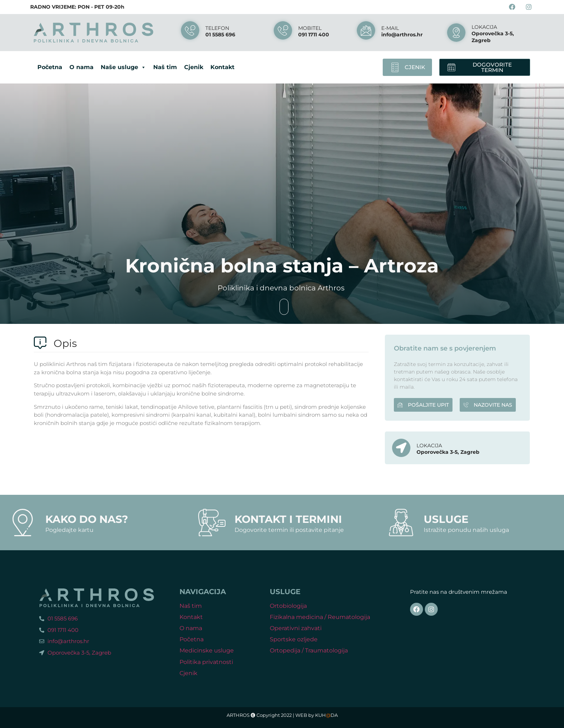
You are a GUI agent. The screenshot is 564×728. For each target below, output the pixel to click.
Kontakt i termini (288, 519)
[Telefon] (190, 30)
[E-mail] (366, 30)
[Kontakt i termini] (212, 523)
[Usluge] (401, 523)
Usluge (446, 519)
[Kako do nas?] (23, 523)
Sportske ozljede (294, 639)
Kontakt (222, 67)
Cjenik (194, 67)
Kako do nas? (87, 519)
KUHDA (326, 715)
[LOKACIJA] (456, 33)
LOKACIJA (484, 27)
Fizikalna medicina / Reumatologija (320, 617)
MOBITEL (310, 28)
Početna (50, 67)
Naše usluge (123, 67)
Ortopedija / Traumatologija (309, 650)
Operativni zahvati (296, 628)
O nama (81, 67)
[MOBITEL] (283, 30)
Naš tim (165, 67)
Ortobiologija (288, 606)
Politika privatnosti (206, 662)
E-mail (390, 28)
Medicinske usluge (207, 650)
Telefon (217, 28)
